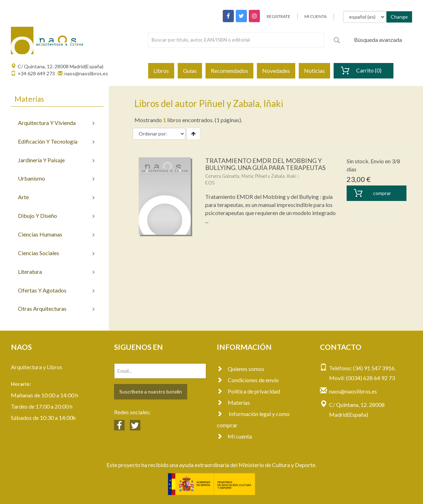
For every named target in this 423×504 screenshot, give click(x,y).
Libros (161, 71)
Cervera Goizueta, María (229, 176)
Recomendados (229, 71)
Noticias (314, 71)
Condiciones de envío (248, 380)
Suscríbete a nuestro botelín (151, 392)
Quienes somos (241, 369)
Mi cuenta (234, 436)
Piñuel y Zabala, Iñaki (276, 176)
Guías (190, 71)
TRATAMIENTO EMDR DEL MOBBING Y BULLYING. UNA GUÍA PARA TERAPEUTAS (265, 164)
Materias (233, 402)
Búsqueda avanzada (378, 40)
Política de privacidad (248, 391)
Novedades (276, 71)
